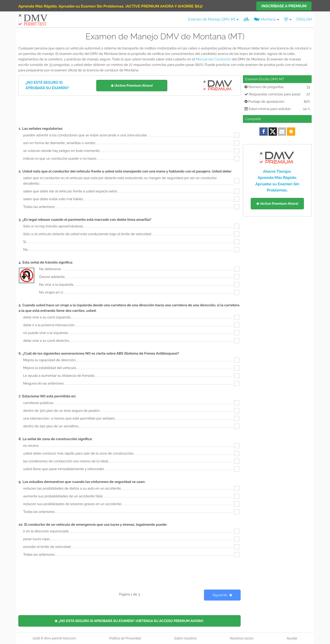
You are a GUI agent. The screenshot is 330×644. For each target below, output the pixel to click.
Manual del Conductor (213, 59)
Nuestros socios (242, 638)
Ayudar (292, 638)
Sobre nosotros (185, 638)
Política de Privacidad (125, 638)
